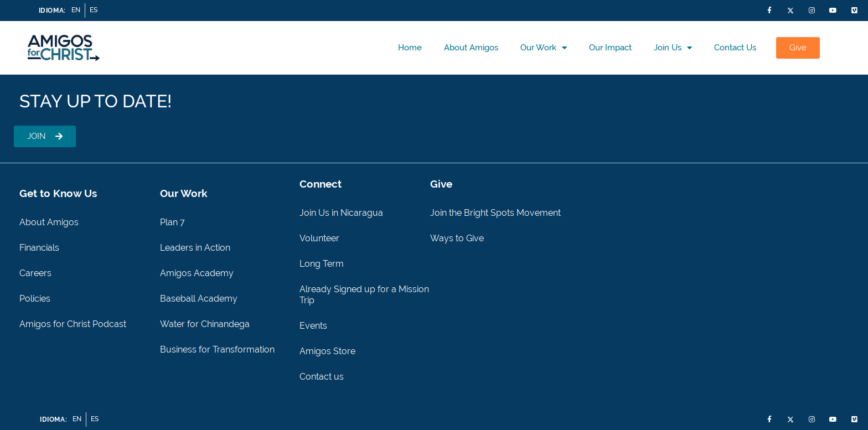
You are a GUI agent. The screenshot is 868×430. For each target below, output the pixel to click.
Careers (35, 273)
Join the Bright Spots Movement (495, 213)
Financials (39, 248)
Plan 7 (172, 222)
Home (410, 48)
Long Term (322, 264)
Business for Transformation (217, 349)
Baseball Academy (199, 299)
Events (313, 326)
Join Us (673, 48)
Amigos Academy (197, 273)
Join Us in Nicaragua (341, 213)
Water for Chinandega (205, 324)
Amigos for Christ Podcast (73, 324)
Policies (35, 299)
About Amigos (471, 48)
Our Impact (610, 48)
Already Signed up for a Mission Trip (364, 295)
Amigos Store (327, 351)
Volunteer (319, 238)
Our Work (544, 48)
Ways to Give (457, 238)
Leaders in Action (195, 248)
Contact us (735, 48)
